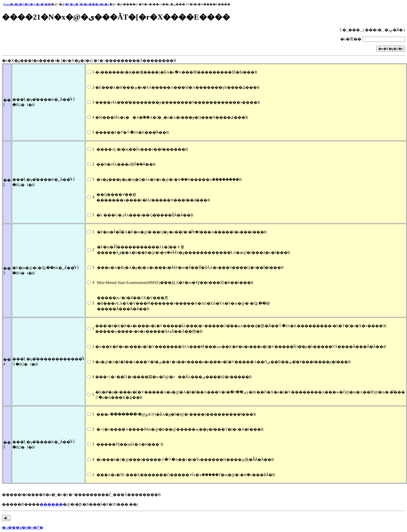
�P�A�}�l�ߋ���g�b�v (87, 4)
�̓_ (6, 518)
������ (51, 504)
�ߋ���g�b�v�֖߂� (23, 528)
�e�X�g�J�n (391, 49)
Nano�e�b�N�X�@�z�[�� (27, 4)
